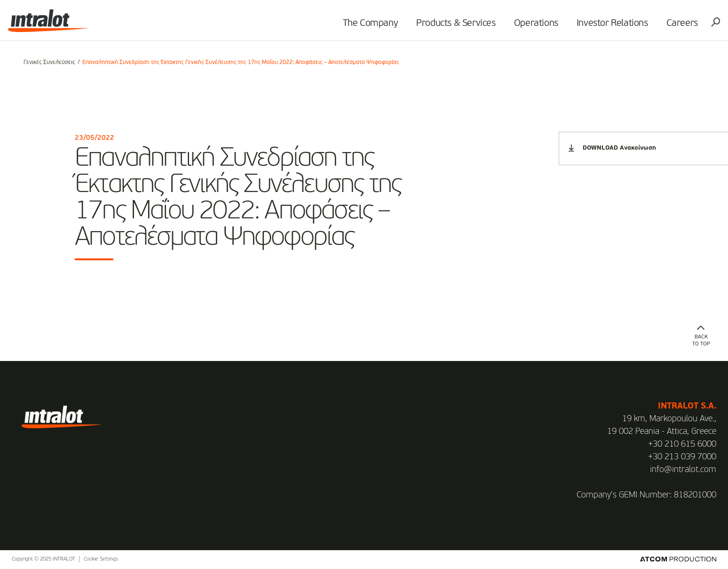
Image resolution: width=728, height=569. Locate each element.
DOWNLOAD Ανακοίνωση (612, 148)
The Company (358, 26)
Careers (670, 26)
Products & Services (444, 26)
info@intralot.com (683, 470)
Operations (524, 26)
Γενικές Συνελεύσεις (49, 63)
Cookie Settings (101, 559)
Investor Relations (600, 26)
